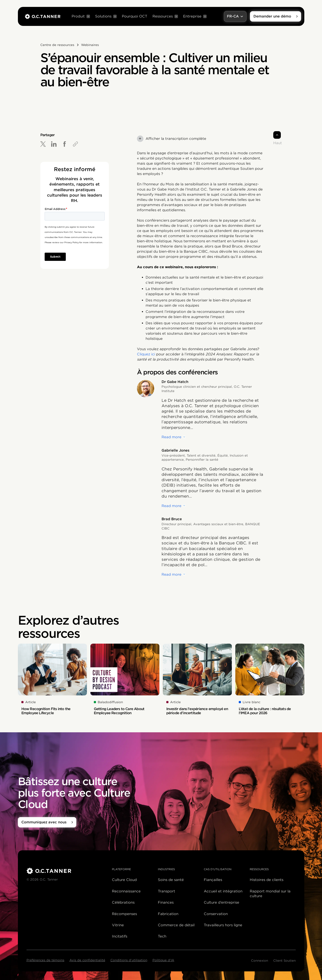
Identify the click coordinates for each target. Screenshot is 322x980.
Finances (166, 902)
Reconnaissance (126, 891)
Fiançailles (213, 880)
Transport (166, 891)
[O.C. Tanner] (67, 871)
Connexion (260, 961)
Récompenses (124, 914)
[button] (81, 16)
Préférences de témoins (45, 960)
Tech (162, 936)
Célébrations (123, 902)
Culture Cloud (124, 880)
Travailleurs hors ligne (223, 925)
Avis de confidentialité (87, 960)
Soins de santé (171, 880)
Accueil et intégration (223, 891)
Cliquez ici (146, 354)
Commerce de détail (176, 925)
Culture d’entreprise (221, 902)
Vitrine (118, 925)
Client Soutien (284, 961)
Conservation (216, 914)
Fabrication (168, 914)
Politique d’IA (163, 960)
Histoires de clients (267, 880)
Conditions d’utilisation (129, 960)
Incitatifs (120, 936)
